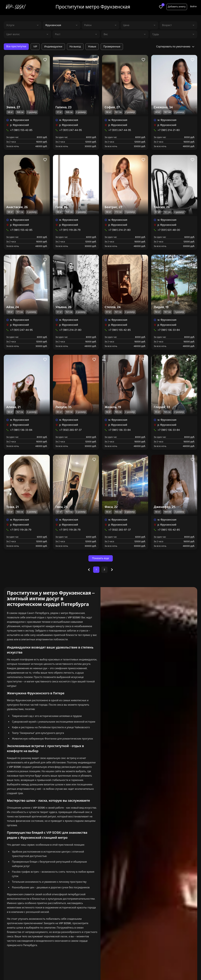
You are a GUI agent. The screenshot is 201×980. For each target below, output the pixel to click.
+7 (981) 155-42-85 (21, 130)
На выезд (75, 47)
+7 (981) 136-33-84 (169, 330)
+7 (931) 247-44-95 (71, 130)
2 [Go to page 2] (104, 570)
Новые (92, 47)
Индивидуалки (53, 47)
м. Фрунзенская (19, 120)
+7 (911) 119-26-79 (70, 230)
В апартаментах (78, 970)
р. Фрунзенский (19, 125)
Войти (193, 7)
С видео (125, 970)
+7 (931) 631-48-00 (169, 230)
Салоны (142, 970)
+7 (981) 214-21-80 (169, 130)
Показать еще (101, 558)
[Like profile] (45, 60)
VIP (35, 47)
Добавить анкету (177, 7)
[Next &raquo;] (112, 570)
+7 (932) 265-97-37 (70, 430)
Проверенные (112, 47)
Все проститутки (16, 46)
